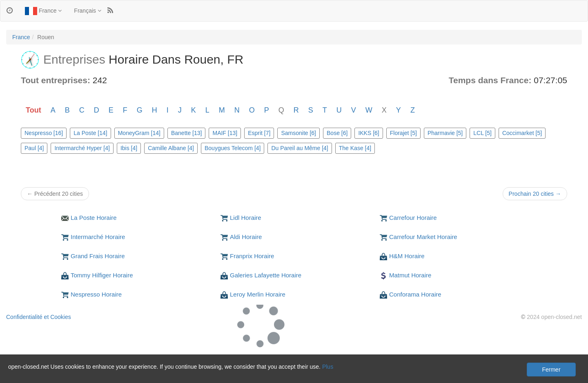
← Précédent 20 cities (55, 194)
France (43, 11)
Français (88, 11)
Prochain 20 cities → (535, 194)
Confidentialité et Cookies (39, 317)
